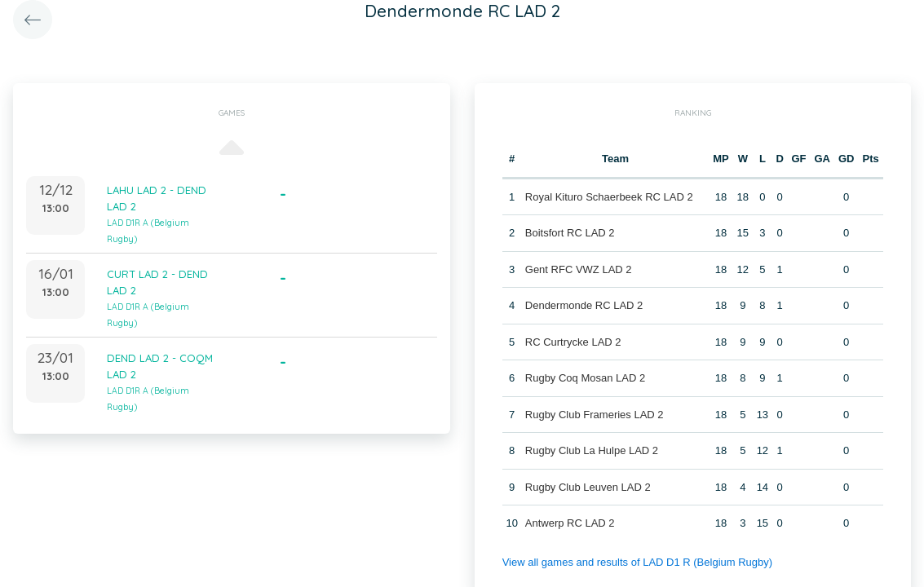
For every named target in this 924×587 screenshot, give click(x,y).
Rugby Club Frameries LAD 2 (595, 415)
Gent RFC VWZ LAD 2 (579, 269)
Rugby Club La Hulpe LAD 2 (592, 450)
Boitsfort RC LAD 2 (570, 233)
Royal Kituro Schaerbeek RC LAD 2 (609, 197)
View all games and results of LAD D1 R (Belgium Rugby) (637, 562)
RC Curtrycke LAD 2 (573, 342)
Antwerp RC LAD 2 (570, 523)
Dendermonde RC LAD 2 (584, 305)
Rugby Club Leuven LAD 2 (588, 487)
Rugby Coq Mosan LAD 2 (585, 378)
